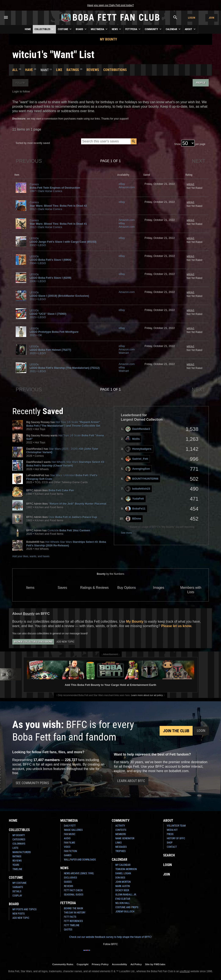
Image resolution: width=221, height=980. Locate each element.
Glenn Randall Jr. (126, 895)
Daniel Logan (123, 873)
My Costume (19, 883)
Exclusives (70, 878)
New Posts (19, 914)
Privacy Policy (100, 964)
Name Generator (125, 838)
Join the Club (176, 731)
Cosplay (17, 896)
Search (169, 855)
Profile (201, 83)
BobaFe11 (135, 509)
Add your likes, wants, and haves (31, 556)
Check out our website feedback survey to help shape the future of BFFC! (110, 937)
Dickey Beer (122, 890)
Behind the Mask (74, 908)
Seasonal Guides (74, 895)
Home (28, 29)
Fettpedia (133, 29)
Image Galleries (73, 830)
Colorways (19, 844)
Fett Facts (70, 917)
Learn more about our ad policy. (147, 695)
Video (67, 847)
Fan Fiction (70, 851)
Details (17, 891)
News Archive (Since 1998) (79, 873)
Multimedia (99, 29)
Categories (19, 839)
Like (59, 70)
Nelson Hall (123, 903)
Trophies (120, 851)
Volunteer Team (176, 826)
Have (29, 70)
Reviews (93, 70)
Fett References (73, 921)
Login (192, 18)
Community (153, 29)
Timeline (17, 869)
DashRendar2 (138, 429)
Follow (20, 83)
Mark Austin (123, 886)
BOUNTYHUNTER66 (142, 479)
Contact (172, 847)
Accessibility (119, 964)
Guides (68, 882)
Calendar (173, 29)
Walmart (124, 353)
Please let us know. (177, 626)
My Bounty (108, 39)
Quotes (68, 930)
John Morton (123, 882)
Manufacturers (22, 852)
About (191, 29)
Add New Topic (65, 642)
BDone (133, 519)
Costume (65, 29)
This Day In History (75, 913)
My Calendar (123, 865)
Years (16, 865)
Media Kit (172, 830)
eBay (122, 184)
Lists (15, 848)
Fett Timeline (72, 925)
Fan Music (70, 834)
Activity (120, 826)
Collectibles (44, 29)
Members (121, 834)
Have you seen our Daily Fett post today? (110, 5)
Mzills (133, 439)
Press (170, 834)
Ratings (73, 70)
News (117, 29)
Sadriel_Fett (137, 459)
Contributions (115, 70)
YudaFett (135, 499)
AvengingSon (138, 469)
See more (126, 533)
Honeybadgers (138, 449)
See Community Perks (32, 783)
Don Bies (120, 878)
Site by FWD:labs (155, 964)
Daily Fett (70, 826)
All (15, 70)
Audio (67, 838)
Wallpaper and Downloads (80, 860)
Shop (170, 843)
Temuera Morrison (126, 869)
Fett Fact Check (73, 890)
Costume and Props (127, 907)
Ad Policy (136, 964)
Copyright (82, 964)
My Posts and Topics (24, 909)
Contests (121, 830)
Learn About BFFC (131, 781)
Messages (121, 847)
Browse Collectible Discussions (33, 642)
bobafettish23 (138, 489)
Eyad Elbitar (123, 899)
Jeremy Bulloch (125, 912)
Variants (18, 887)
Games (68, 855)
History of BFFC (176, 838)
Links (118, 843)
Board (81, 29)
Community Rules (63, 964)
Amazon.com (127, 187)
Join (211, 18)
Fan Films (69, 843)
